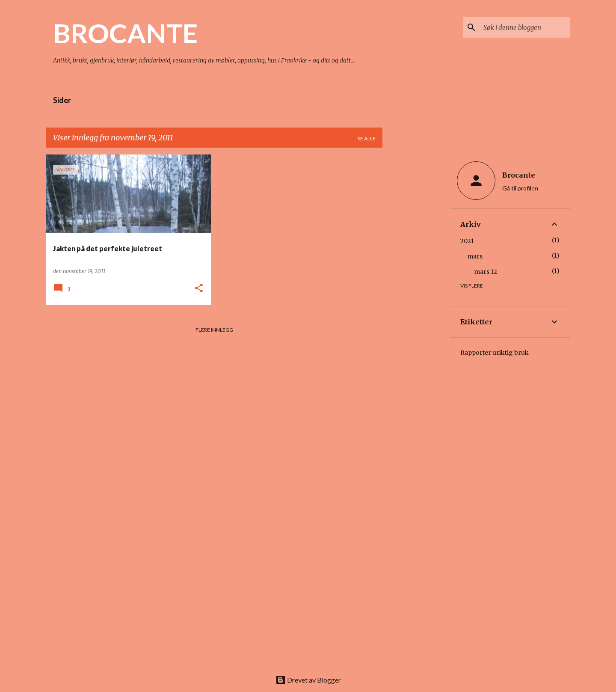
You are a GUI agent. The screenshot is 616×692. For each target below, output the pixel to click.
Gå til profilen (520, 188)
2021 (467, 241)
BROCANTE (125, 33)
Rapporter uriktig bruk (495, 353)
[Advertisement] (416, 283)
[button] (199, 289)
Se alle (367, 138)
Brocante (519, 175)
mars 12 (486, 272)
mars (475, 256)
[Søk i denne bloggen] (525, 27)
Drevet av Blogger (308, 680)
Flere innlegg (214, 330)
